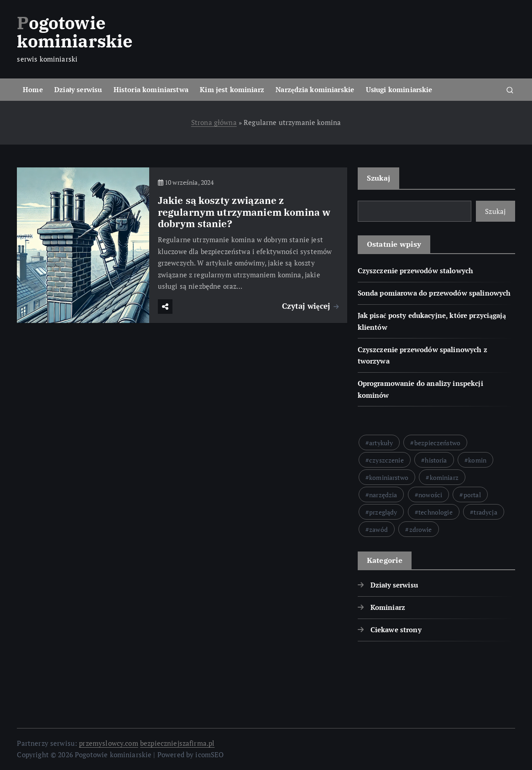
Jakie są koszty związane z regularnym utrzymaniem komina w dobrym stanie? (244, 212)
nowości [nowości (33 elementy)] (430, 495)
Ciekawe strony (396, 630)
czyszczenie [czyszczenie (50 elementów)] (386, 460)
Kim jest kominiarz (232, 89)
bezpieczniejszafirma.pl (177, 743)
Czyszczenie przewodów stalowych (416, 271)
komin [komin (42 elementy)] (477, 460)
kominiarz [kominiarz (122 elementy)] (444, 477)
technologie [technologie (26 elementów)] (436, 512)
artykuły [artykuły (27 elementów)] (381, 443)
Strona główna (214, 122)
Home (33, 89)
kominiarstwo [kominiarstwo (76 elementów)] (389, 477)
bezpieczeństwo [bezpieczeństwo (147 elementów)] (437, 443)
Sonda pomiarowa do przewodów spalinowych (434, 293)
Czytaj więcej (310, 306)
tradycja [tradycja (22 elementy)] (485, 512)
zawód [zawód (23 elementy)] (378, 529)
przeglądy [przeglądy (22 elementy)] (383, 512)
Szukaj (379, 178)
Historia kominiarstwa (151, 89)
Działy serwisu (78, 89)
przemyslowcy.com (108, 743)
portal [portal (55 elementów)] (472, 495)
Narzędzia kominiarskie (315, 89)
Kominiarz (388, 607)
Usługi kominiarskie (399, 89)
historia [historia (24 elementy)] (436, 460)
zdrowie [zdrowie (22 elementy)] (421, 529)
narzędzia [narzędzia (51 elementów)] (383, 495)
